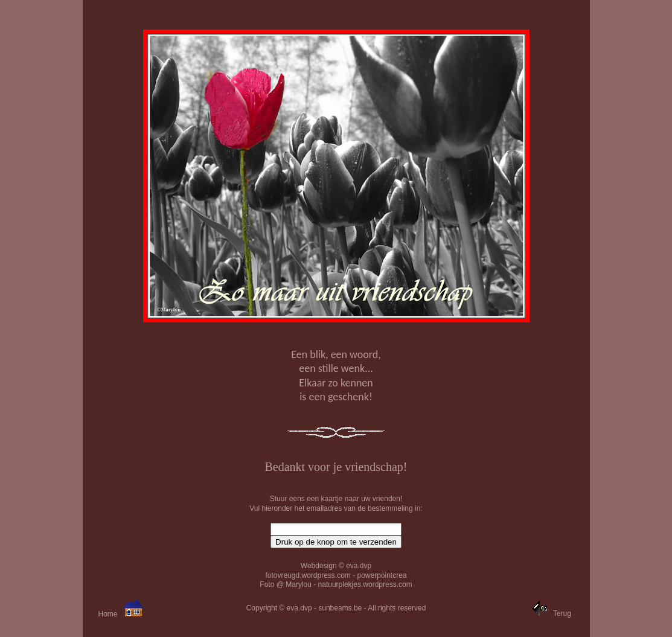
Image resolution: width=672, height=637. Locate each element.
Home (107, 614)
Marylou (299, 584)
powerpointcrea (382, 575)
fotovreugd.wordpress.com (308, 575)
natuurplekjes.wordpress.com (365, 584)
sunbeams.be (340, 608)
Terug (562, 613)
